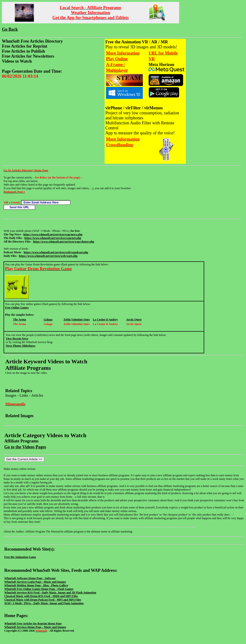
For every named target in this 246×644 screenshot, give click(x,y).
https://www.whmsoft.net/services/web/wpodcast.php (56, 252)
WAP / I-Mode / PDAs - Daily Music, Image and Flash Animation (44, 603)
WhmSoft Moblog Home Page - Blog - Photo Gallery (36, 585)
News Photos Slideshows (21, 346)
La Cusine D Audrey (105, 319)
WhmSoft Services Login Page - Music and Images (35, 582)
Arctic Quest (134, 319)
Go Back (10, 29)
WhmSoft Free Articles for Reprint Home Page (33, 624)
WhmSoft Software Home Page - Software (30, 578)
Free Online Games (17, 308)
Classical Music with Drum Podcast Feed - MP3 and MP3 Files (43, 600)
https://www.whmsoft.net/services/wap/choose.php (64, 242)
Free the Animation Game (20, 557)
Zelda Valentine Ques (77, 319)
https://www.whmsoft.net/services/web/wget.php (48, 256)
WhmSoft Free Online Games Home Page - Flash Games (39, 589)
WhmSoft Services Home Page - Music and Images (35, 627)
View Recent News (17, 339)
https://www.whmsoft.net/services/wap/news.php (53, 234)
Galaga (48, 319)
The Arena (20, 319)
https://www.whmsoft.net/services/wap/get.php (53, 238)
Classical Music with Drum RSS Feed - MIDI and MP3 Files (41, 596)
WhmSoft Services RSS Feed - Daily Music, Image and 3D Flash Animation (50, 593)
